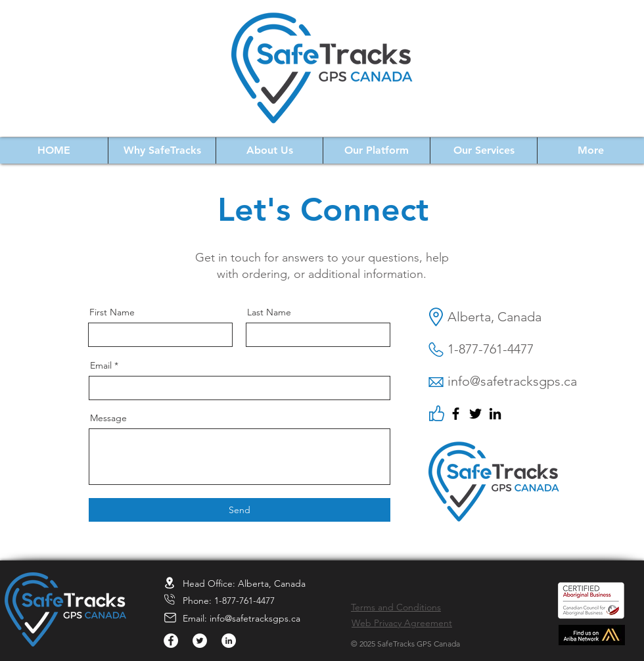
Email (101, 365)
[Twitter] (475, 414)
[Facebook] (456, 414)
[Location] (170, 582)
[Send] (240, 510)
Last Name (269, 312)
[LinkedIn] (495, 414)
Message (108, 418)
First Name (112, 312)
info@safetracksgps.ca (255, 618)
